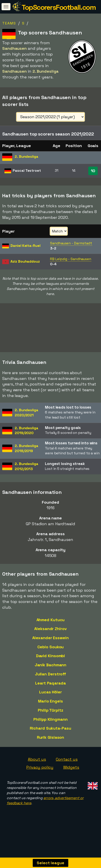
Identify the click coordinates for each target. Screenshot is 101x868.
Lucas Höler (50, 699)
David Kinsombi (51, 663)
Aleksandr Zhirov (50, 636)
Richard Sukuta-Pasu (50, 735)
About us (37, 767)
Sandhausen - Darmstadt (71, 243)
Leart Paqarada (50, 690)
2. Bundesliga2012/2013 (26, 474)
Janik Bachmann (51, 672)
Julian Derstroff (50, 681)
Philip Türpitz (50, 717)
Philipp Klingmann (50, 726)
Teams (9, 23)
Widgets (71, 774)
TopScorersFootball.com (59, 7)
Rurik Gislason (51, 745)
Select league (50, 863)
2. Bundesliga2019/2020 (26, 438)
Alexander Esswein (50, 645)
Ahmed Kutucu (51, 627)
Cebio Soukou (51, 654)
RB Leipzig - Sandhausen (71, 259)
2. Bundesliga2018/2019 (26, 456)
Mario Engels (50, 708)
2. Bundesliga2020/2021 (26, 420)
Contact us (67, 767)
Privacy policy (40, 774)
